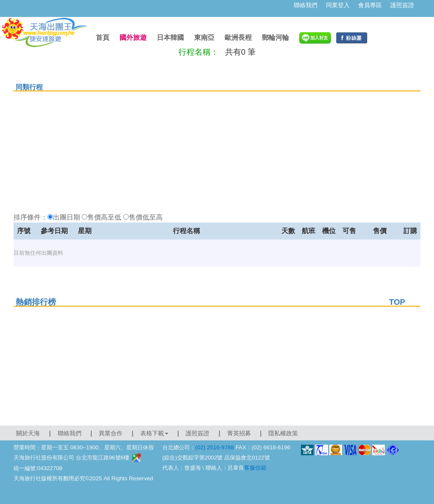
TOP (397, 302)
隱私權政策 (283, 433)
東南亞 (204, 38)
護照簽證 (402, 5)
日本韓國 (170, 38)
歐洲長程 (238, 38)
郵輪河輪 (275, 38)
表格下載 (154, 433)
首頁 (103, 38)
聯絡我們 (306, 5)
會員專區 (370, 5)
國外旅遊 (133, 38)
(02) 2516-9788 (215, 447)
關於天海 (28, 433)
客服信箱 (255, 468)
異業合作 (111, 433)
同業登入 (338, 5)
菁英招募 (239, 433)
